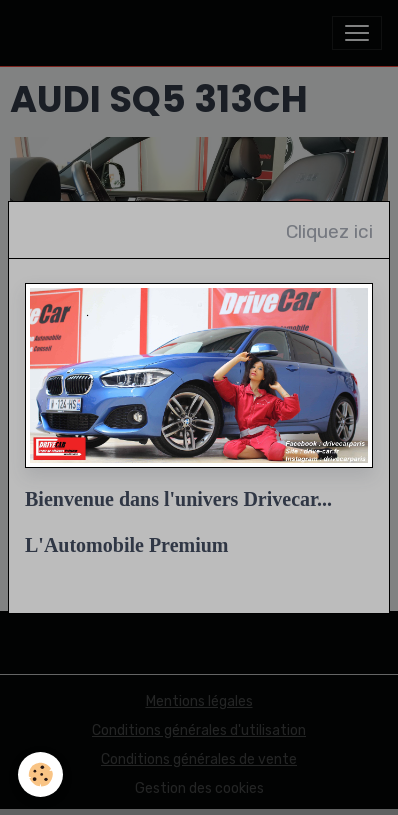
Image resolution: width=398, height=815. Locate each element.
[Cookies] (40, 774)
